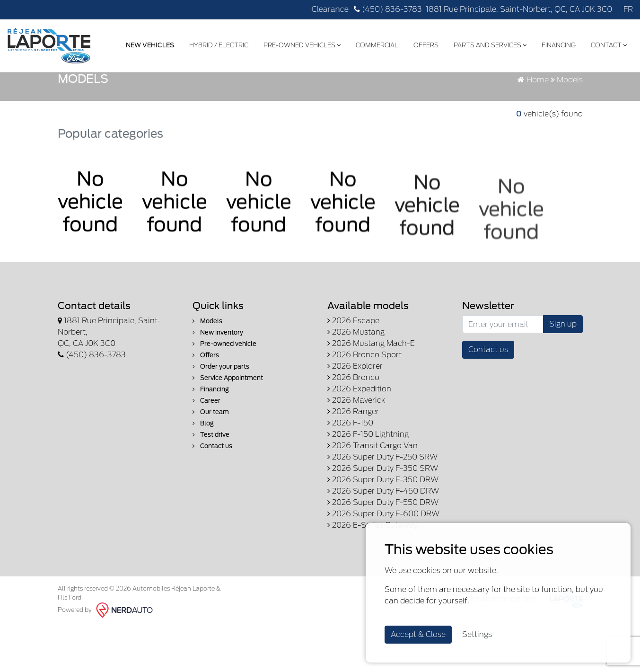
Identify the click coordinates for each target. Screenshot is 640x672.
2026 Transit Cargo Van (373, 499)
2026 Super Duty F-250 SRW (382, 510)
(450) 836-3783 (388, 9)
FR (628, 9)
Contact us (212, 499)
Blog (203, 476)
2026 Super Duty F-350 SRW (383, 521)
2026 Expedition (359, 442)
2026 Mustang (356, 385)
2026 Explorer (355, 419)
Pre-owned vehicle (224, 397)
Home (533, 133)
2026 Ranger (353, 464)
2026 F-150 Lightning (368, 487)
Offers (424, 44)
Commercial (375, 44)
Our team (211, 465)
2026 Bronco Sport (364, 408)
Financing (557, 44)
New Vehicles (148, 44)
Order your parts (221, 420)
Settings (477, 634)
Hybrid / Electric (217, 44)
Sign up (563, 377)
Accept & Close (418, 634)
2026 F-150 (350, 476)
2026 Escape (353, 374)
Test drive (211, 488)
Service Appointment (228, 431)
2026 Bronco (353, 430)
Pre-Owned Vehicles (300, 44)
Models (207, 374)
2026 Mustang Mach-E (371, 396)
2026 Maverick (356, 453)
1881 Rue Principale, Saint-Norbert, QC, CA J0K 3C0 (519, 9)
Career (206, 454)
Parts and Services (488, 44)
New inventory (218, 385)
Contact (607, 44)
